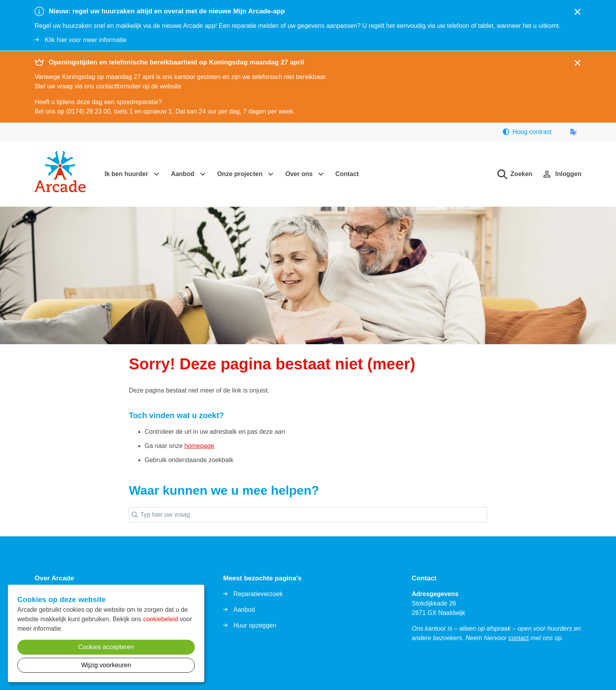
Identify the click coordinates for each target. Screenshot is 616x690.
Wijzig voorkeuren (106, 665)
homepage (199, 446)
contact (519, 638)
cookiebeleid (160, 619)
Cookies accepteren (106, 647)
